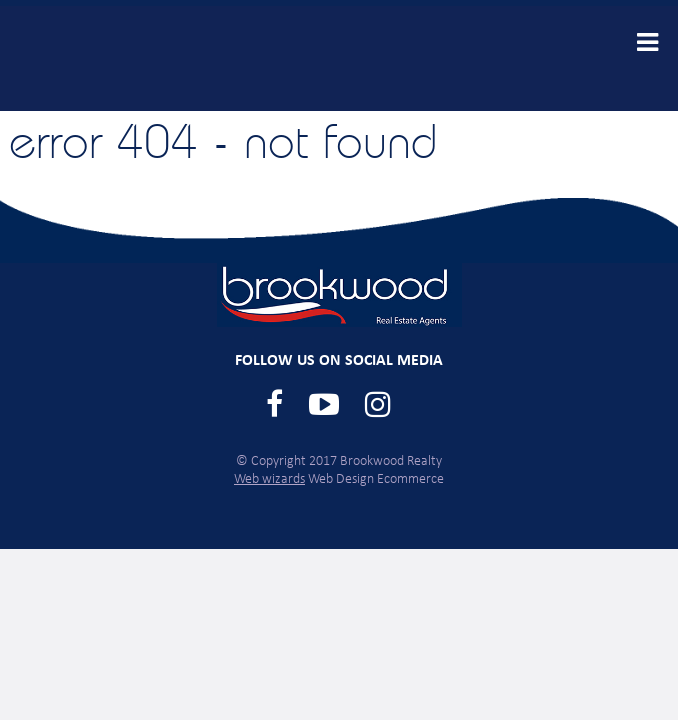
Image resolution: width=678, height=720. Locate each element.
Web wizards (269, 479)
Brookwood (167, 58)
